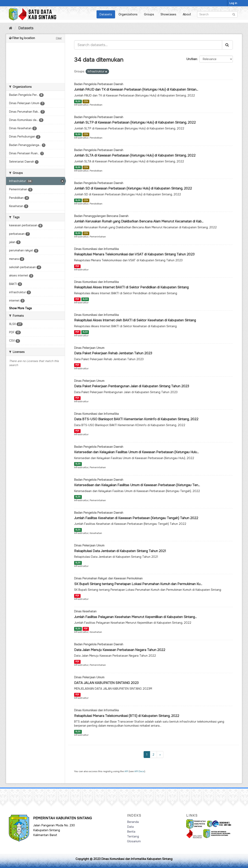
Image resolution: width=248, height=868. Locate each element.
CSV (86, 101)
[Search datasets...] (148, 45)
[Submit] (234, 14)
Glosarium (134, 841)
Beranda (133, 822)
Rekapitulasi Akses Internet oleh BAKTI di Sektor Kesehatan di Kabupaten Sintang (135, 320)
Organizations (128, 14)
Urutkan (192, 59)
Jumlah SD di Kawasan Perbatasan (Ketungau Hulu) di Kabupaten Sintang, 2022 (133, 188)
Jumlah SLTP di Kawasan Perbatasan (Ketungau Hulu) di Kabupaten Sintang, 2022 (135, 122)
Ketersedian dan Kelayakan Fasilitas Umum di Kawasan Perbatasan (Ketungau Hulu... (136, 452)
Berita (131, 832)
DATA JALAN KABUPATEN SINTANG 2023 (106, 683)
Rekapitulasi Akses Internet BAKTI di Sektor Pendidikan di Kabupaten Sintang (131, 287)
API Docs (139, 771)
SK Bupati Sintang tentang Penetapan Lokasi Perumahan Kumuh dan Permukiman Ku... (138, 584)
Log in (233, 3)
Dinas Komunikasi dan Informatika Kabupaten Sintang (137, 859)
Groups (149, 14)
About (187, 14)
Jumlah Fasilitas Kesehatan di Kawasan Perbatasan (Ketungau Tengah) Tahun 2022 (136, 518)
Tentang (133, 836)
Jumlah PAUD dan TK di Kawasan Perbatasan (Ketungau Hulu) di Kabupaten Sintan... (136, 89)
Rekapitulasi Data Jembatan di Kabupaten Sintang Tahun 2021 (120, 551)
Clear (59, 38)
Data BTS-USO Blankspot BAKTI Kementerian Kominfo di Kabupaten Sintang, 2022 (136, 419)
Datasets (106, 14)
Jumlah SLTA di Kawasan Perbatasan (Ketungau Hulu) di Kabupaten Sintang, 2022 (135, 155)
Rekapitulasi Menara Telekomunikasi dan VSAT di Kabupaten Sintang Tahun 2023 (134, 254)
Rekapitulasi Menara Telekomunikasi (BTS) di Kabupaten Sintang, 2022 (127, 716)
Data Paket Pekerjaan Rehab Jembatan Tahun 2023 (113, 353)
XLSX (78, 101)
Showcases (168, 14)
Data (130, 827)
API (126, 771)
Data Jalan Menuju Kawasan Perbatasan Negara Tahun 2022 (120, 650)
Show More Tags (20, 308)
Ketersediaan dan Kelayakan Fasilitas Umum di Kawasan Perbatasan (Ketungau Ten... (137, 485)
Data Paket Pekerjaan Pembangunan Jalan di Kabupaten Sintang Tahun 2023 (132, 386)
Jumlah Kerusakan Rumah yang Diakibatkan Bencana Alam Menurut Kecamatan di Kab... (139, 221)
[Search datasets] (217, 14)
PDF (77, 266)
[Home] (11, 28)
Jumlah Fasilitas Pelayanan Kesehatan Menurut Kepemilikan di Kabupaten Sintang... (135, 617)
